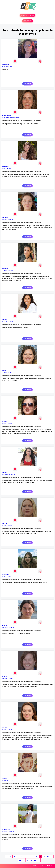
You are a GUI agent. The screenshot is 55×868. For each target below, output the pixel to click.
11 (44, 856)
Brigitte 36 (6, 65)
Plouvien (5, 780)
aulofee (5, 728)
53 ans (10, 372)
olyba (4, 371)
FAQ (30, 866)
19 (39, 860)
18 (35, 860)
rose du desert (7, 116)
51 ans (11, 321)
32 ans (10, 423)
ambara (5, 779)
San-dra (5, 677)
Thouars (5, 270)
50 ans (11, 678)
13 (52, 856)
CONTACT (50, 866)
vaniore (5, 473)
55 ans (11, 66)
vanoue (5, 320)
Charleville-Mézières (9, 117)
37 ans (11, 219)
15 (24, 860)
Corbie (4, 729)
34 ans (9, 168)
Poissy (4, 525)
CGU (34, 866)
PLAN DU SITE (41, 866)
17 (31, 860)
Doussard (5, 831)
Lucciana (5, 678)
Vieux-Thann (6, 474)
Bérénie (5, 626)
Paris (4, 576)
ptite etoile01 (6, 830)
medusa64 (6, 575)
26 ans (11, 780)
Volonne (5, 321)
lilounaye (5, 218)
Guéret (4, 423)
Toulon (4, 372)
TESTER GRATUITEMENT (27, 15)
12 (48, 856)
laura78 (5, 524)
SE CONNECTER (27, 21)
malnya (5, 422)
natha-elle (5, 167)
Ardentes (5, 66)
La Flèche (5, 627)
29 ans (12, 627)
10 (40, 856)
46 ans (18, 117)
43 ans (13, 474)
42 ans (10, 525)
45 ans (11, 270)
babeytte (5, 269)
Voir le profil (27, 84)
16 (27, 860)
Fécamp (5, 219)
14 (20, 860)
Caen (4, 168)
